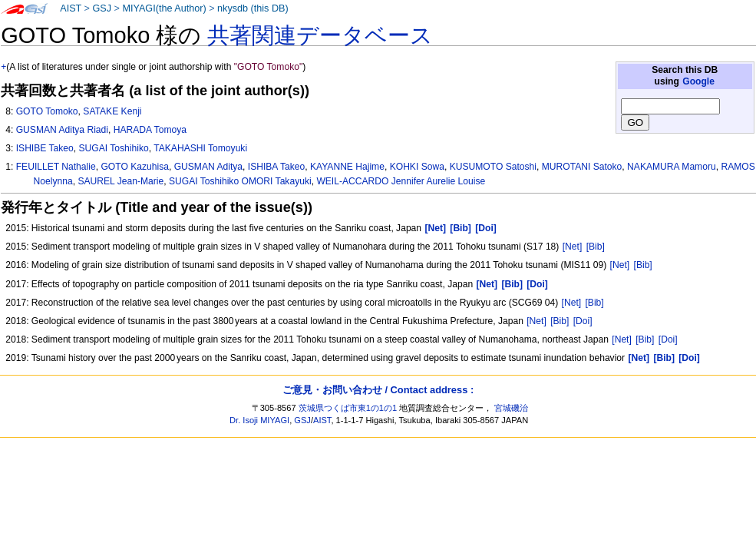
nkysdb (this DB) (253, 8)
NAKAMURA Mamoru (672, 167)
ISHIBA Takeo (276, 167)
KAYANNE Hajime (347, 167)
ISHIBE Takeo (45, 148)
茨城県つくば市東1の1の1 (348, 408)
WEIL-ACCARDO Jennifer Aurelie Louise (401, 181)
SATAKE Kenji (112, 111)
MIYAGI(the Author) (164, 8)
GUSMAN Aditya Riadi (62, 130)
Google (698, 81)
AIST (71, 8)
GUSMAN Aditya (208, 167)
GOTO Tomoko (47, 111)
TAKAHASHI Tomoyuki (200, 148)
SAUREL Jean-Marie (120, 181)
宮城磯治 (511, 408)
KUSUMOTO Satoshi (493, 167)
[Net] (573, 247)
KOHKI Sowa (417, 167)
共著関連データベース (320, 35)
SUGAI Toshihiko (114, 148)
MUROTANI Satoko (582, 167)
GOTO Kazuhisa (135, 167)
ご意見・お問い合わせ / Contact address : (378, 390)
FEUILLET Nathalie (56, 167)
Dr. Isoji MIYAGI (259, 420)
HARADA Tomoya (150, 130)
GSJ (102, 8)
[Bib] (596, 247)
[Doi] (583, 321)
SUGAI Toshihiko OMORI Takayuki (240, 181)
